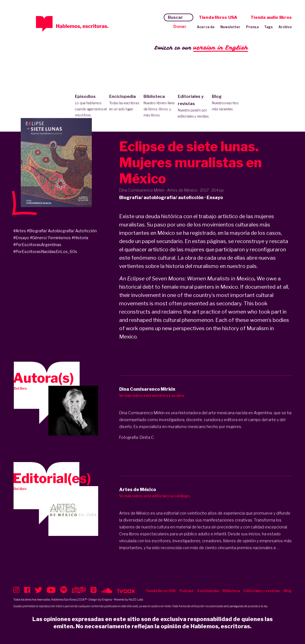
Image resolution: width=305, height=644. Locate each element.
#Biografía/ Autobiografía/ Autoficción (62, 231)
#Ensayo (21, 238)
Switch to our (201, 48)
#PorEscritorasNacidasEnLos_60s (45, 251)
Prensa (252, 27)
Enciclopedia (125, 103)
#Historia (80, 238)
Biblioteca (159, 106)
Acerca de (206, 27)
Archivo (285, 27)
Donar (180, 27)
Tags (268, 27)
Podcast (187, 591)
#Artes (20, 231)
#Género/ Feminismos (50, 238)
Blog (228, 103)
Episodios (91, 106)
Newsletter (230, 27)
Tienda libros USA (218, 17)
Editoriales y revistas (194, 107)
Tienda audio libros (271, 17)
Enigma (107, 599)
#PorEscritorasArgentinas (37, 245)
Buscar (175, 17)
